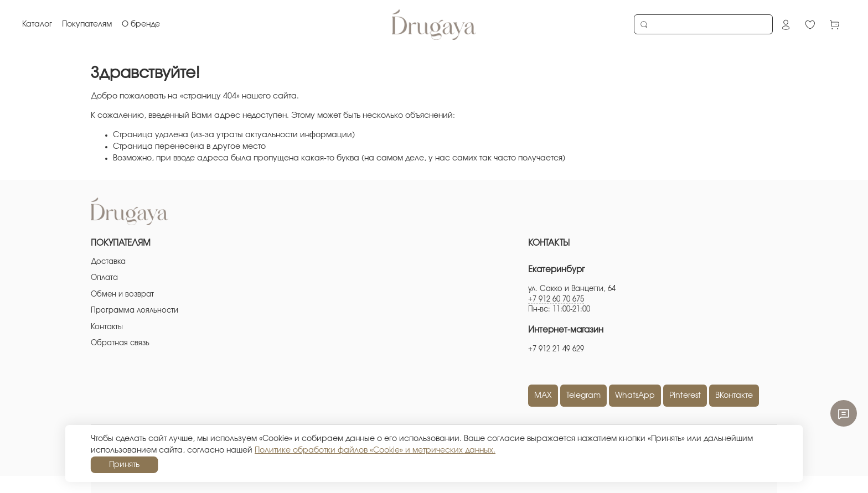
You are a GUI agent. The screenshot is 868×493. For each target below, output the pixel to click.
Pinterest (685, 396)
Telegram (583, 396)
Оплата (104, 278)
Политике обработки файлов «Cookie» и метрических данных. (375, 450)
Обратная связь (120, 343)
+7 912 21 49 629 (556, 349)
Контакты (107, 327)
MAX (543, 396)
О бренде (141, 24)
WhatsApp (635, 396)
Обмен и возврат (122, 295)
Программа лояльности (135, 311)
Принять (124, 465)
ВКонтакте (734, 396)
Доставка (108, 262)
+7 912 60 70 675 (556, 300)
